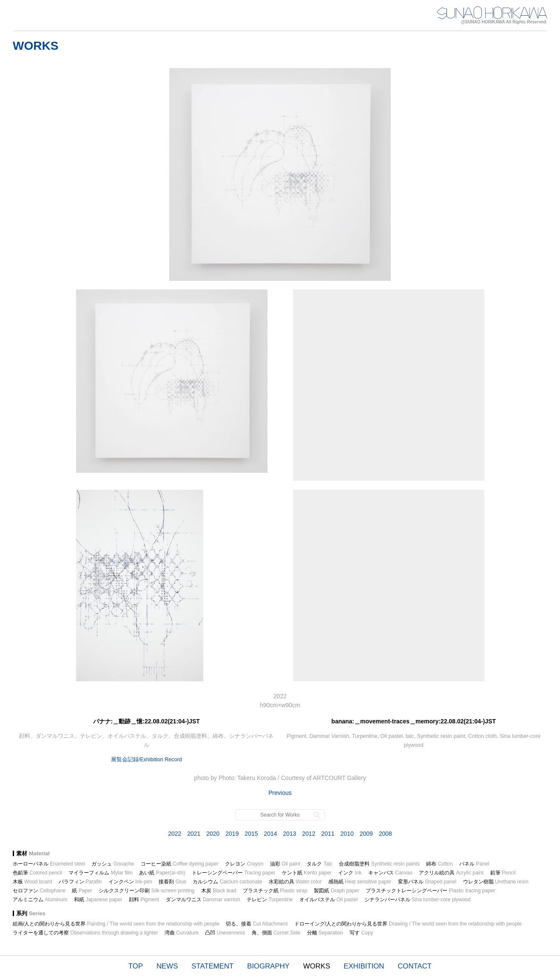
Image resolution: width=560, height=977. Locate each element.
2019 (232, 834)
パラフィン (80, 882)
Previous (280, 793)
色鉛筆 (37, 873)
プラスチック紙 (275, 891)
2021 (194, 834)
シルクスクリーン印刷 (146, 891)
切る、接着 (257, 924)
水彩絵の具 (295, 882)
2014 (270, 834)
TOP (136, 966)
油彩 (285, 864)
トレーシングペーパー (234, 873)
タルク (320, 864)
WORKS (317, 966)
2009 (366, 834)
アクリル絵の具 (451, 873)
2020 (213, 834)
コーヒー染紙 (180, 864)
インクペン (130, 882)
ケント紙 (307, 873)
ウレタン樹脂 (496, 882)
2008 (385, 834)
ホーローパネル (49, 864)
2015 (251, 834)
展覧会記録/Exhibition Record (146, 760)
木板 (33, 882)
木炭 (219, 891)
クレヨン (244, 864)
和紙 (98, 900)
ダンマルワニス (203, 900)
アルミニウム (40, 900)
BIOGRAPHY (268, 966)
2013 (289, 834)
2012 (308, 834)
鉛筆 (503, 873)
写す (361, 933)
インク (350, 873)
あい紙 (162, 873)
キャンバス (390, 873)
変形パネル (427, 882)
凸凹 (225, 933)
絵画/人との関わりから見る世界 (116, 924)
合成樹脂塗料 (379, 864)
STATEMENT (212, 966)
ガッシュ (113, 864)
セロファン (39, 891)
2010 (347, 834)
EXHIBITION (364, 966)
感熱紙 (360, 882)
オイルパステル (328, 900)
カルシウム (227, 882)
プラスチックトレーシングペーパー (430, 891)
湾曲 (182, 933)
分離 (325, 933)
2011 (328, 834)
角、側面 (276, 933)
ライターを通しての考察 (85, 933)
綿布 (439, 864)
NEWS (167, 966)
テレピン (270, 900)
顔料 (144, 900)
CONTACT (415, 966)
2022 (175, 834)
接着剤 (172, 882)
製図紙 (337, 891)
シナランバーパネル (418, 900)
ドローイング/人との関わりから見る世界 (408, 924)
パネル (474, 864)
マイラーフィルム (101, 873)
